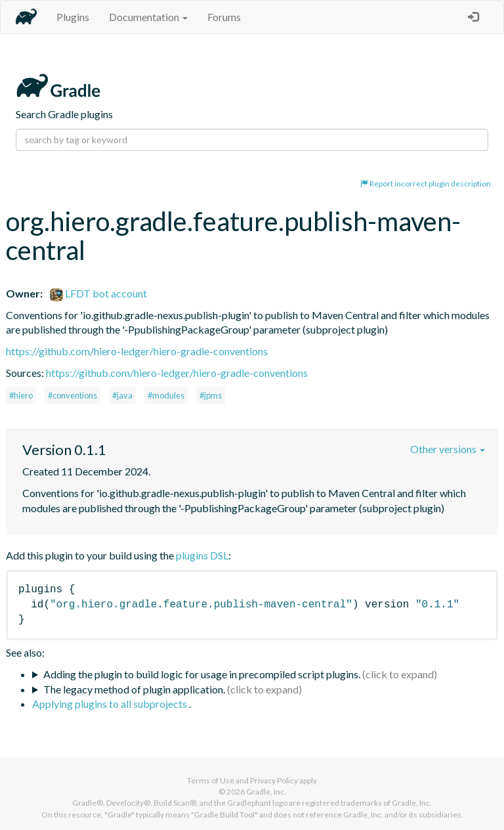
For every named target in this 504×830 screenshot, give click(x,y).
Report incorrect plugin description (426, 184)
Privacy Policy (274, 780)
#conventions (73, 395)
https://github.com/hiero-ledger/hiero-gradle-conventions (137, 351)
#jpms (211, 395)
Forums (224, 17)
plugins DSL (202, 555)
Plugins (73, 17)
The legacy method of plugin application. (134, 689)
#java (122, 395)
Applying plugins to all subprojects (111, 704)
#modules (166, 395)
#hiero (21, 395)
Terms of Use (211, 780)
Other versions (448, 449)
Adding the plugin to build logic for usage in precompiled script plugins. (202, 674)
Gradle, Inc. (266, 792)
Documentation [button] (148, 17)
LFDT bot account (98, 293)
